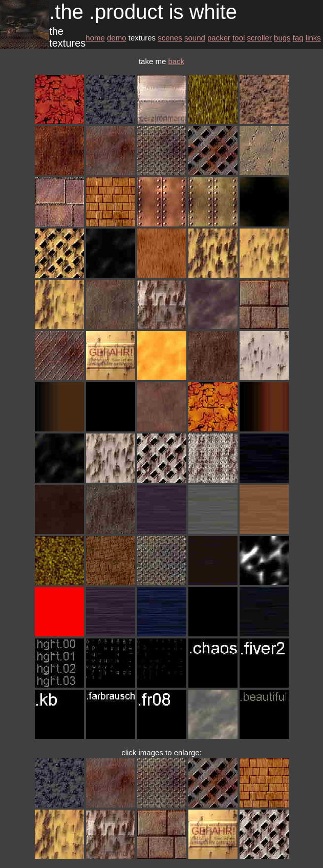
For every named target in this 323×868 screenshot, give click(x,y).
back (176, 61)
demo (117, 38)
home (95, 38)
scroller (260, 38)
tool (239, 38)
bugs (282, 38)
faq (298, 38)
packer (219, 38)
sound (195, 38)
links (313, 38)
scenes (170, 38)
